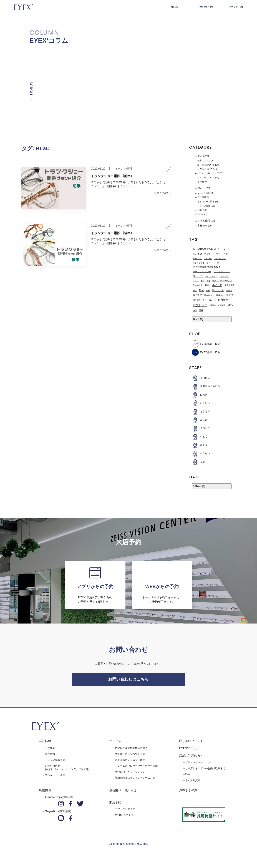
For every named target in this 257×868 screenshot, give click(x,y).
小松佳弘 (201, 378)
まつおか (201, 428)
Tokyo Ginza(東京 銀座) (58, 813)
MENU (175, 7)
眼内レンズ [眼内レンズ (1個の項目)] (209, 295)
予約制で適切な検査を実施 (130, 756)
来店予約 (115, 804)
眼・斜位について (206, 165)
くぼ (198, 462)
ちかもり (201, 411)
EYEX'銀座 (202, 352)
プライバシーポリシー (58, 777)
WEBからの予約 (124, 817)
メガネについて (205, 169)
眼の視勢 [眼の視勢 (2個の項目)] (197, 295)
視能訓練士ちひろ (206, 386)
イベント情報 (124, 169)
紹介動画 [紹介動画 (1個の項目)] (197, 300)
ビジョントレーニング (208, 173)
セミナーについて (206, 178)
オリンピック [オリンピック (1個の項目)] (220, 259)
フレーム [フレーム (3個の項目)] (198, 276)
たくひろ (201, 403)
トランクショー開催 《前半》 (112, 176)
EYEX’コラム (49, 41)
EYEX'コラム (188, 750)
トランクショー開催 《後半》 (112, 233)
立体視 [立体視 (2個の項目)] (229, 295)
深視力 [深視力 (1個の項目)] (229, 291)
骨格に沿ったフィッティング (131, 774)
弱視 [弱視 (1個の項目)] (195, 291)
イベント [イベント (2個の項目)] (197, 259)
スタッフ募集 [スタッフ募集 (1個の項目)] (199, 263)
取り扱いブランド (191, 743)
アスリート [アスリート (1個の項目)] (209, 254)
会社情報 (45, 743)
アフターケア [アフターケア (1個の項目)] (222, 254)
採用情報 (50, 756)
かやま (200, 445)
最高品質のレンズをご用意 (130, 762)
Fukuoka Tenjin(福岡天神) (59, 799)
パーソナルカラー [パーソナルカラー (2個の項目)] (202, 272)
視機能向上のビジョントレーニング (135, 780)
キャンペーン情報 (206, 202)
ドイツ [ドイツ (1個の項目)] (217, 263)
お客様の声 (201, 226)
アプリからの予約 (125, 811)
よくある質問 (202, 221)
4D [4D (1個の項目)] (194, 249)
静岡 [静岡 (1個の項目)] (195, 311)
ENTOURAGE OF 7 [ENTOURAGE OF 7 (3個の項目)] (208, 249)
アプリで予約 (236, 7)
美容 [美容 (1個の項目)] (205, 300)
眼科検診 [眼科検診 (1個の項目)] (220, 295)
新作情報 (202, 198)
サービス (115, 743)
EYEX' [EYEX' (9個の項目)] (226, 249)
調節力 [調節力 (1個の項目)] (213, 305)
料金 (188, 776)
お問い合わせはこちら (128, 680)
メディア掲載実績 (55, 762)
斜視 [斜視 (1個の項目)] (208, 291)
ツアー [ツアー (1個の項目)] (209, 263)
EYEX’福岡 (202, 344)
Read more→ (163, 193)
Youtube (201, 215)
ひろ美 (200, 395)
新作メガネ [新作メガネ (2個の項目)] (218, 291)
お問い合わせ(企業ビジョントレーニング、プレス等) (67, 769)
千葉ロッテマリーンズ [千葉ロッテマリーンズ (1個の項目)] (222, 281)
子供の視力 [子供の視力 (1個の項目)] (198, 285)
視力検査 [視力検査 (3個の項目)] (223, 300)
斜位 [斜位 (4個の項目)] (201, 291)
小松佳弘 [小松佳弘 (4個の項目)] (217, 285)
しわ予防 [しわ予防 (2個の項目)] (197, 254)
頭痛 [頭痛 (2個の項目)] (201, 311)
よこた (200, 420)
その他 (201, 182)
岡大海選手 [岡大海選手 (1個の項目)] (229, 285)
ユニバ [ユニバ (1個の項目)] (196, 281)
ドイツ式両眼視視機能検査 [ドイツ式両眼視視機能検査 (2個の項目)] (207, 267)
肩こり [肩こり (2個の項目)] (212, 300)
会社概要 (50, 750)
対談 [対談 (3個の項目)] (207, 285)
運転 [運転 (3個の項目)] (230, 305)
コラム (199, 156)
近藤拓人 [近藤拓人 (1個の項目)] (222, 305)
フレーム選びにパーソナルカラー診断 (136, 768)
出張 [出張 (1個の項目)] (208, 281)
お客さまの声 (188, 792)
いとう (200, 437)
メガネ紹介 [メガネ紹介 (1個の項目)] (224, 277)
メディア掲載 (204, 206)
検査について (204, 161)
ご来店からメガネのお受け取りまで (205, 770)
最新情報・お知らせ (123, 792)
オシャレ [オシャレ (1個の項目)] (208, 259)
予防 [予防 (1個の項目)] (203, 281)
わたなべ (201, 453)
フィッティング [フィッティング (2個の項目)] (222, 272)
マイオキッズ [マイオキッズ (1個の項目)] (211, 277)
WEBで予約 (206, 7)
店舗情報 (45, 792)
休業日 (201, 210)
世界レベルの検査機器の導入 (131, 750)
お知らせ (200, 188)
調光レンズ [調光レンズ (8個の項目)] (200, 305)
